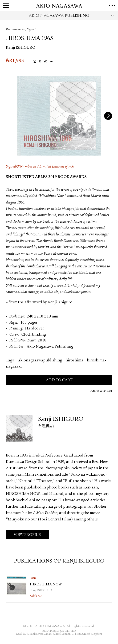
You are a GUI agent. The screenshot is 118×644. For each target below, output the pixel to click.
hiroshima (74, 360)
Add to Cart (59, 380)
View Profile (27, 535)
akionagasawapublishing (40, 360)
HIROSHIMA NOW (46, 585)
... (52, 62)
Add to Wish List (101, 391)
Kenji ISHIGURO (21, 48)
